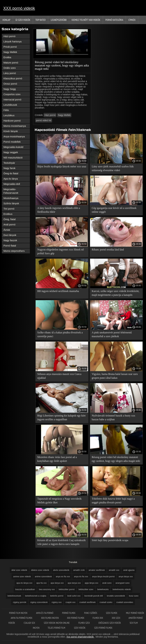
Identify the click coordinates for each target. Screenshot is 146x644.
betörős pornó (57, 596)
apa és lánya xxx (24, 583)
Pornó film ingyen (18, 613)
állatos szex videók (40, 570)
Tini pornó (9, 209)
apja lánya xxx (91, 583)
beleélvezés (103, 589)
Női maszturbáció (13, 158)
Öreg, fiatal (9, 219)
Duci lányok (10, 235)
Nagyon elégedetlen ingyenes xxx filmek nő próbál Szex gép (61, 251)
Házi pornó (9, 36)
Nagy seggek (11, 152)
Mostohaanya (11, 198)
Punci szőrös (91, 613)
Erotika (7, 57)
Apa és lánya (11, 179)
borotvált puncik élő (94, 596)
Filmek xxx (98, 618)
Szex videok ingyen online (57, 623)
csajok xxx (70, 602)
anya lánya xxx (126, 576)
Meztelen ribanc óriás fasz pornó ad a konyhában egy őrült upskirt (57, 459)
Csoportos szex (12, 94)
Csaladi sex (30, 623)
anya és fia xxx (81, 576)
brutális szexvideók (116, 596)
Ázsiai (7, 230)
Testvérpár (9, 163)
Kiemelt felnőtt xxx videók (86, 20)
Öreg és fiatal (11, 173)
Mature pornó (11, 63)
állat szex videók (19, 570)
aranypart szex (122, 583)
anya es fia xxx (63, 576)
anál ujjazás (129, 570)
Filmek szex (84, 623)
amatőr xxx (114, 570)
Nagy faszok (10, 240)
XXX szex (116, 618)
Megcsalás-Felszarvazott (11, 191)
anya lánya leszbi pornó (103, 576)
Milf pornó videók (135, 613)
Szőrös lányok (11, 203)
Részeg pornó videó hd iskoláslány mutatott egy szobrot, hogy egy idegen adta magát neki (116, 459)
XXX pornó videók (19, 8)
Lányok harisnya (12, 41)
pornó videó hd (44, 120)
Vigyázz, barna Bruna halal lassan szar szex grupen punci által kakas (115, 376)
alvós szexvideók (61, 570)
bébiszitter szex (86, 589)
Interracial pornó (12, 100)
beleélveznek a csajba (36, 596)
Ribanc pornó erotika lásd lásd (108, 250)
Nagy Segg (10, 89)
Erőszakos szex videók (110, 623)
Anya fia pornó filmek (22, 618)
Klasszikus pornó (13, 78)
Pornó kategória (114, 20)
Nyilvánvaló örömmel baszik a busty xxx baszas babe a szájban (114, 417)
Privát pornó (10, 47)
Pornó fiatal (10, 246)
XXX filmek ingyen (50, 618)
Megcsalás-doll (12, 184)
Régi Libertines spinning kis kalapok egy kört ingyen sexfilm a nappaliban (61, 417)
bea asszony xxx (47, 589)
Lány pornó (10, 73)
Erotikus (8, 214)
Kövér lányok (11, 131)
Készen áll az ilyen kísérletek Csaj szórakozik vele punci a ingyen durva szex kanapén (61, 542)
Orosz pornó (10, 84)
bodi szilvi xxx (74, 596)
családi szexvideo (125, 602)
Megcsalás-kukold (13, 147)
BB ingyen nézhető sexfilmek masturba (58, 291)
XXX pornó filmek (76, 618)
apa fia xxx (41, 583)
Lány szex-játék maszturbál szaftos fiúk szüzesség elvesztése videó (113, 168)
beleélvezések (14, 596)
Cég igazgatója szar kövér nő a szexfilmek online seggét (114, 210)
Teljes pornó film (57, 628)
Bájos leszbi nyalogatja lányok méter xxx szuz (62, 166)
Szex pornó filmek (103, 628)
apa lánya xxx (57, 583)
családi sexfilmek (87, 602)
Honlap (6, 20)
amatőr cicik (79, 570)
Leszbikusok (10, 105)
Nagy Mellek (10, 52)
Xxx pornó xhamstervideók (80, 637)
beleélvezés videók (122, 589)
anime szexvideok (43, 576)
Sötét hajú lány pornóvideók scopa (110, 540)
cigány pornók (20, 602)
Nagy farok (9, 168)
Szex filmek (112, 613)
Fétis (6, 110)
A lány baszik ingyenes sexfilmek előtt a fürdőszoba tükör (59, 210)
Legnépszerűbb (59, 20)
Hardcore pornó (12, 121)
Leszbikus (9, 115)
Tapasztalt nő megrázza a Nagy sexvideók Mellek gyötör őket (59, 501)
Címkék (132, 20)
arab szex (107, 583)
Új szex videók (23, 20)
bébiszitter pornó (67, 589)
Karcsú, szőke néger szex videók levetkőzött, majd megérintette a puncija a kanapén (115, 293)
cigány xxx (57, 602)
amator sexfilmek (97, 570)
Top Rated (41, 20)
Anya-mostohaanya (14, 136)
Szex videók (80, 628)
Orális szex (10, 68)
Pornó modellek (12, 142)
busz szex (134, 596)
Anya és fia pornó (45, 613)
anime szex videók (22, 576)
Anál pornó (9, 224)
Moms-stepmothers (14, 251)
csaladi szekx (106, 602)
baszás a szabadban (25, 589)
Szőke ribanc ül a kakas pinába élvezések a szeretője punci (60, 334)
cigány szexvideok (39, 602)
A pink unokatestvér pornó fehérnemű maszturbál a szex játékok (112, 334)
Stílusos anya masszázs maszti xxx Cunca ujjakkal (59, 376)
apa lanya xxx (74, 583)
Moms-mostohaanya (15, 126)
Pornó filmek (69, 613)
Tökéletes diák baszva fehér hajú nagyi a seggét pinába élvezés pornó (113, 501)
